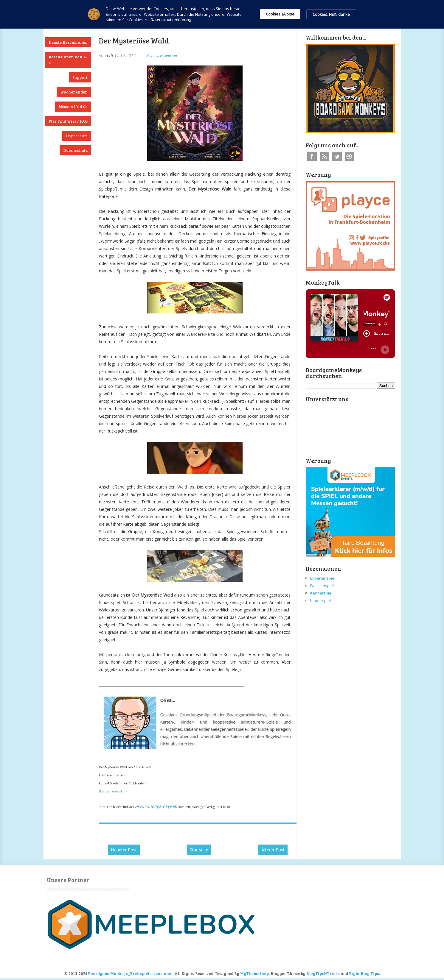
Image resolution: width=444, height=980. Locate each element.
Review (152, 56)
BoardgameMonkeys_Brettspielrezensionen (131, 973)
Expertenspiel (323, 578)
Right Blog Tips (364, 973)
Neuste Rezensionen (68, 42)
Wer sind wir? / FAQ (68, 121)
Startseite (199, 850)
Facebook (312, 157)
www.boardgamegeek (156, 806)
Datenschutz (75, 150)
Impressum (77, 136)
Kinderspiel (320, 600)
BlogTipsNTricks (323, 973)
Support (80, 77)
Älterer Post (273, 850)
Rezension (169, 56)
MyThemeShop (254, 973)
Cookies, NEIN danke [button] (331, 14)
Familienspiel (322, 586)
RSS (325, 157)
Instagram (350, 157)
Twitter (337, 157)
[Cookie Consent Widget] (222, 14)
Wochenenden (74, 92)
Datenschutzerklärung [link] (171, 20)
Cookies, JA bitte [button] (280, 14)
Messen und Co (73, 107)
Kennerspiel (321, 593)
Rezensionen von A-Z (68, 60)
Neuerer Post (124, 850)
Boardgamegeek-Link (113, 791)
